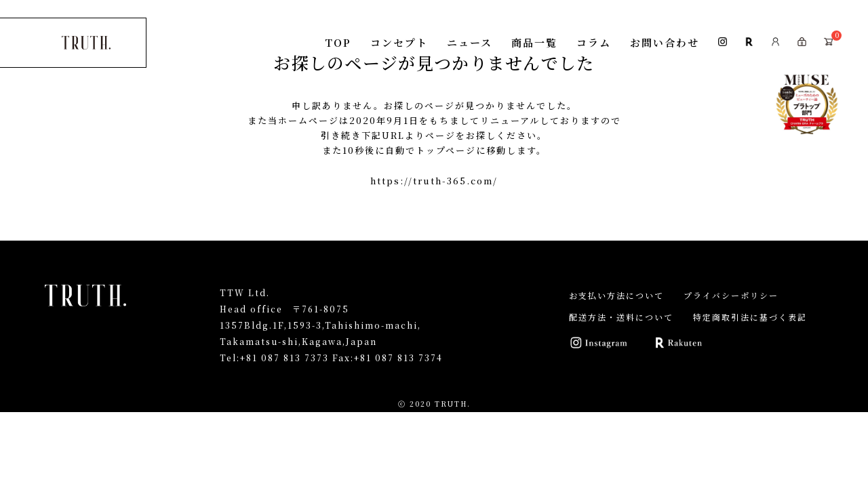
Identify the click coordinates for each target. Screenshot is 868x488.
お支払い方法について (616, 295)
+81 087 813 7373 (284, 358)
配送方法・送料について (621, 317)
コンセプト (399, 42)
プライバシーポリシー (731, 295)
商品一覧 (534, 42)
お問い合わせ (665, 42)
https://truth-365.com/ (434, 181)
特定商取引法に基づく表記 (750, 317)
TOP (338, 42)
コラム (594, 42)
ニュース (470, 42)
